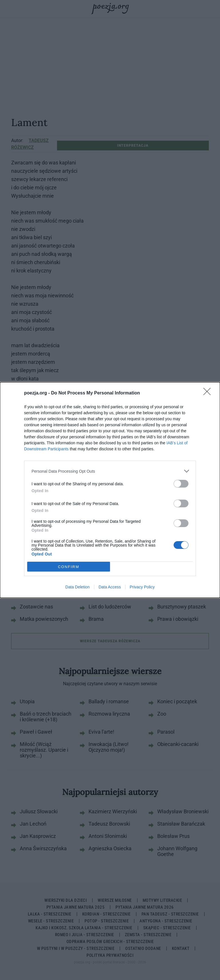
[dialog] (110, 490)
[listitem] (110, 471)
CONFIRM (69, 566)
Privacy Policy (142, 587)
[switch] (181, 484)
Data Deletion (77, 587)
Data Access (110, 587)
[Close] (209, 393)
